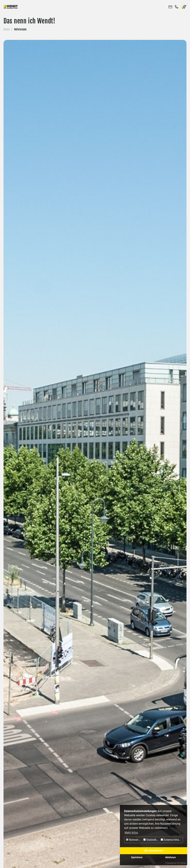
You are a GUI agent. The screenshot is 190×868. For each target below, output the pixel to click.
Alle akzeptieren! (154, 851)
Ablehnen (170, 857)
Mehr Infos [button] (131, 833)
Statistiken (151, 840)
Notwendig (134, 840)
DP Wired (181, 863)
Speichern (137, 857)
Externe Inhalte (171, 840)
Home (7, 29)
